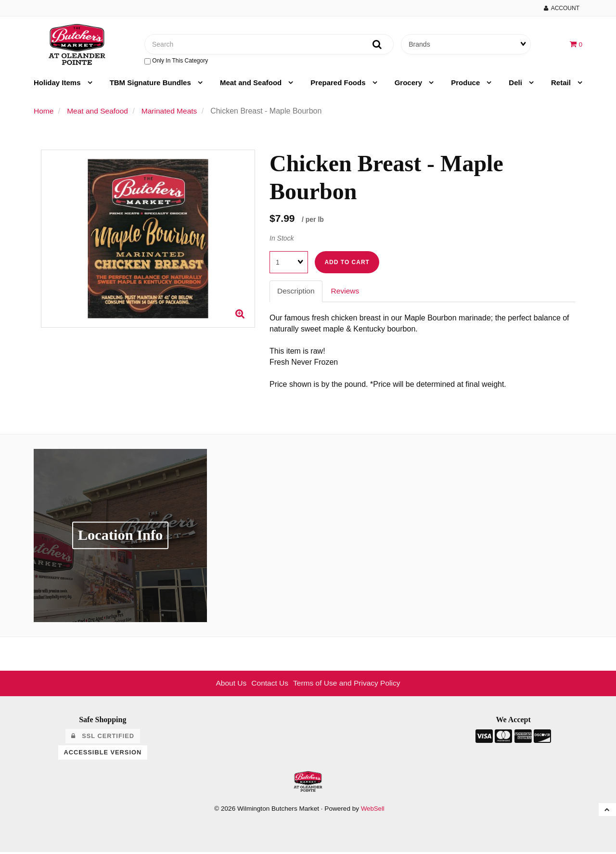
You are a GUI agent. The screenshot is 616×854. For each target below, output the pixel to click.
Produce (466, 84)
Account (562, 8)
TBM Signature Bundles (151, 84)
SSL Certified (103, 738)
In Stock (282, 240)
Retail (562, 84)
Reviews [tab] (346, 293)
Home (44, 112)
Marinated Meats (173, 112)
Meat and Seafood (252, 84)
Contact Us (269, 685)
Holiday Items (58, 84)
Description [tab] (296, 293)
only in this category (176, 62)
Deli (516, 84)
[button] (576, 45)
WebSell (372, 810)
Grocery (410, 84)
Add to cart (347, 264)
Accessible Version (103, 754)
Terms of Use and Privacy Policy (348, 685)
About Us (229, 685)
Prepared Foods (339, 84)
